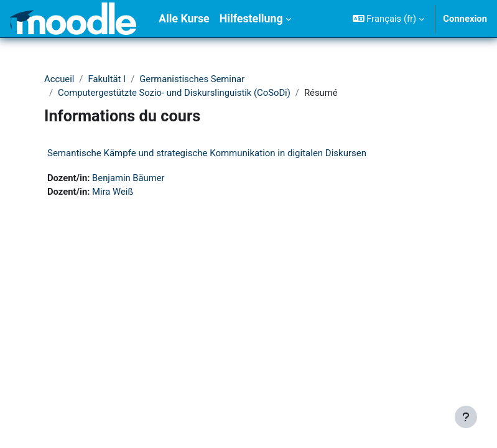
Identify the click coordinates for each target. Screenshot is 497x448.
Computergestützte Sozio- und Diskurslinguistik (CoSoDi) (174, 93)
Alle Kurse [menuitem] (184, 19)
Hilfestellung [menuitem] (251, 19)
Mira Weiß (113, 192)
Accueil (59, 79)
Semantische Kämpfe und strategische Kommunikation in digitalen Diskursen (207, 153)
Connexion (465, 19)
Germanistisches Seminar (192, 79)
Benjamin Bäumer (128, 178)
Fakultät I (107, 79)
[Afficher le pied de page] (466, 417)
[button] (389, 19)
